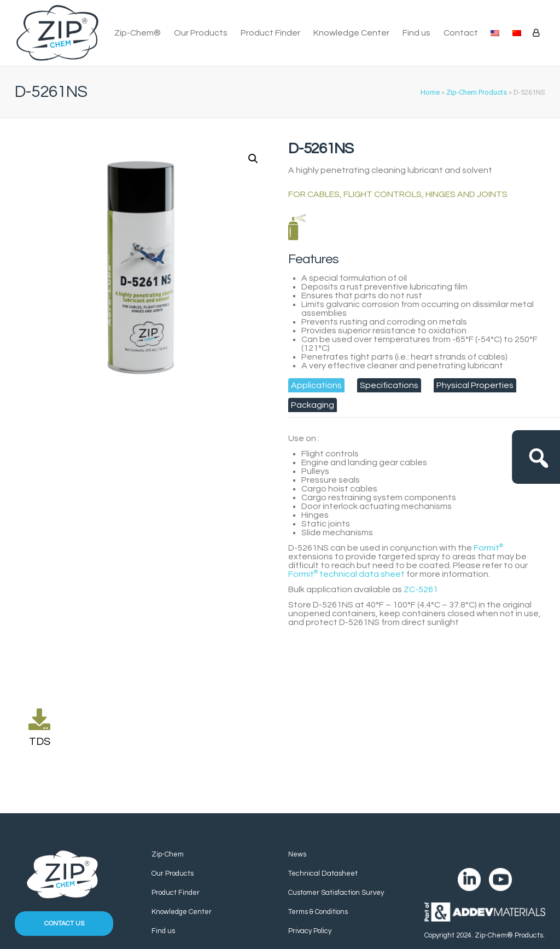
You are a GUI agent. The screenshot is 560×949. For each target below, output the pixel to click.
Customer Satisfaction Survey (336, 893)
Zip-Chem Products (477, 92)
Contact (461, 33)
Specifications (389, 385)
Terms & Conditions (318, 912)
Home (430, 92)
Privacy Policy (310, 931)
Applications (316, 385)
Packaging (313, 405)
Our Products (201, 33)
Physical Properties (475, 385)
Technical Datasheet (323, 873)
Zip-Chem (168, 854)
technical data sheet (346, 574)
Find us (416, 33)
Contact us (64, 924)
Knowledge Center (351, 33)
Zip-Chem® (138, 33)
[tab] (316, 385)
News (297, 854)
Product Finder (270, 33)
